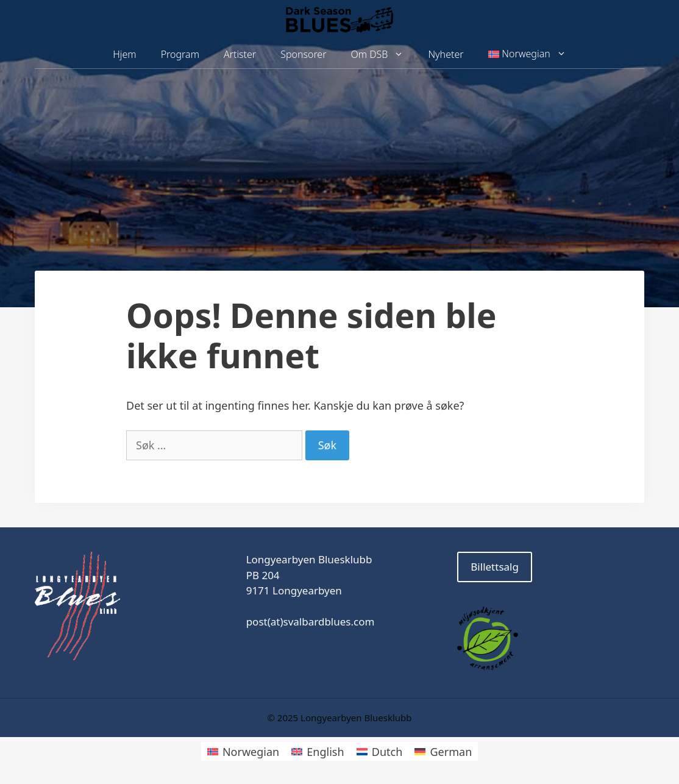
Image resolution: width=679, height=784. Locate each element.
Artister (240, 54)
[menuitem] (527, 54)
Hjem (124, 54)
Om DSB (384, 55)
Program (180, 54)
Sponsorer (303, 54)
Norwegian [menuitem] (251, 752)
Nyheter (446, 54)
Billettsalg (495, 567)
